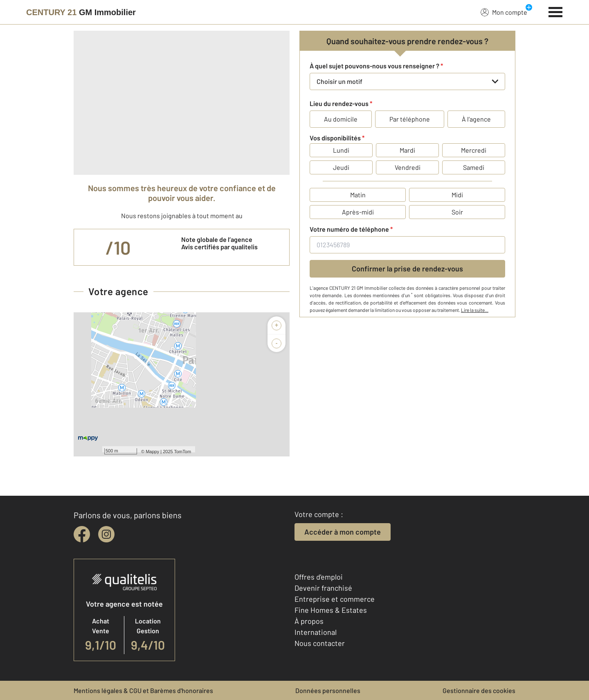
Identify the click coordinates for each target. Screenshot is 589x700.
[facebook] (82, 534)
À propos (309, 621)
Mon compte (504, 12)
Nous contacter (320, 643)
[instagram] (106, 534)
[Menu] (556, 11)
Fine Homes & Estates (331, 610)
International (316, 632)
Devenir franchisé (323, 588)
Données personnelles (328, 690)
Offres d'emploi (319, 577)
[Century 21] (81, 12)
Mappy (152, 452)
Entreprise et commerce (335, 599)
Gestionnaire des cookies (479, 690)
